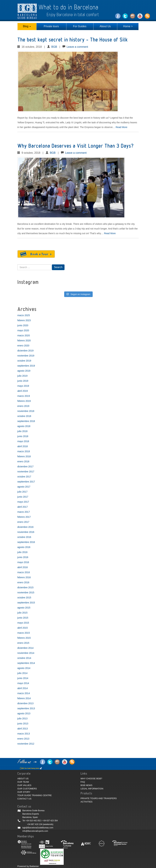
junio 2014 (23, 678)
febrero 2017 (24, 517)
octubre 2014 (24, 658)
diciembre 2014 (25, 648)
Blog (27, 26)
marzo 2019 (24, 396)
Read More (121, 127)
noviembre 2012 (26, 744)
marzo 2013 (24, 734)
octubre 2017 (24, 477)
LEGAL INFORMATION (92, 789)
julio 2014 (22, 673)
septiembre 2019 (26, 366)
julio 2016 (22, 552)
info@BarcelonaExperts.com (35, 831)
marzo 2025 (24, 315)
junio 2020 (23, 325)
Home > (128, 26)
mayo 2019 (23, 386)
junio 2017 (23, 497)
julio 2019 (22, 376)
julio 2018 (22, 431)
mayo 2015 (23, 623)
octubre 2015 (24, 598)
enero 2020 (23, 346)
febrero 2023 (24, 320)
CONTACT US (24, 799)
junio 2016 (23, 557)
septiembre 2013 (26, 708)
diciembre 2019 (25, 351)
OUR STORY (24, 792)
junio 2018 (23, 436)
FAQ (83, 782)
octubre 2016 (24, 537)
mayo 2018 (23, 441)
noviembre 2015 (26, 592)
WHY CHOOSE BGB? (91, 779)
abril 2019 (23, 391)
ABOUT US (23, 779)
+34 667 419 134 (35, 824)
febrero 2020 (24, 341)
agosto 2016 (24, 547)
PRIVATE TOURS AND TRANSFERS (99, 798)
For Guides (80, 26)
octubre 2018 (24, 416)
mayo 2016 (23, 562)
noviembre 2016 (26, 532)
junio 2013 (23, 724)
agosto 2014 (24, 668)
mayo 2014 (23, 683)
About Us (105, 26)
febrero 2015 (24, 638)
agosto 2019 (24, 371)
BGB (54, 47)
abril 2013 (23, 729)
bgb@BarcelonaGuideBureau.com (38, 828)
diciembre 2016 (25, 527)
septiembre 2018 (26, 421)
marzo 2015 (24, 633)
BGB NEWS (86, 785)
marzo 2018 (24, 451)
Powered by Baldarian (28, 866)
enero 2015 (23, 643)
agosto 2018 (24, 426)
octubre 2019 (24, 361)
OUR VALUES (24, 785)
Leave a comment (77, 47)
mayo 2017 (23, 502)
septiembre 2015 (26, 603)
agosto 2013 (24, 713)
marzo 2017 (24, 512)
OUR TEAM (23, 782)
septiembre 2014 (26, 663)
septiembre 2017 (26, 482)
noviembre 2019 (26, 356)
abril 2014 (23, 688)
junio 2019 (23, 381)
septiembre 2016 (26, 542)
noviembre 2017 (26, 472)
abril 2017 (23, 507)
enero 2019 (23, 406)
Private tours (51, 26)
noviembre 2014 (26, 653)
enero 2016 (23, 582)
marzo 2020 (24, 335)
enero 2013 (23, 739)
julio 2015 (22, 613)
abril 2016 (23, 567)
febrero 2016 (24, 577)
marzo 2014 (24, 693)
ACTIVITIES (87, 802)
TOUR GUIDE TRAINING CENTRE (35, 795)
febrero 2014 (24, 698)
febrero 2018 (24, 456)
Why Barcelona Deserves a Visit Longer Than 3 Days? (75, 146)
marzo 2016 (24, 572)
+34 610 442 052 (33, 821)
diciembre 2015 (25, 587)
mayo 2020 (23, 330)
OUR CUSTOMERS (27, 789)
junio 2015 (23, 618)
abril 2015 (23, 628)
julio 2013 (22, 718)
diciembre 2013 (25, 703)
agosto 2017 (24, 487)
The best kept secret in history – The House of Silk (73, 40)
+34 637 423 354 (50, 821)
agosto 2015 (24, 608)
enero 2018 (23, 461)
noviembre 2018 (26, 411)
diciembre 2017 (25, 467)
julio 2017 (22, 492)
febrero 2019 (24, 401)
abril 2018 (23, 446)
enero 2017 (23, 522)
